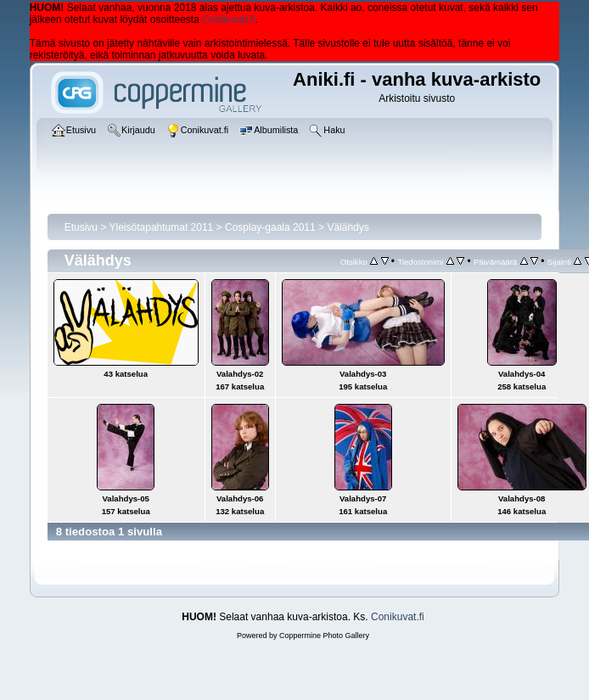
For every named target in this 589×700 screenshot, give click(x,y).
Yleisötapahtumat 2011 (162, 227)
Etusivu (81, 227)
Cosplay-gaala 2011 (270, 227)
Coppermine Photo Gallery (324, 636)
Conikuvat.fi (229, 20)
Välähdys (348, 227)
